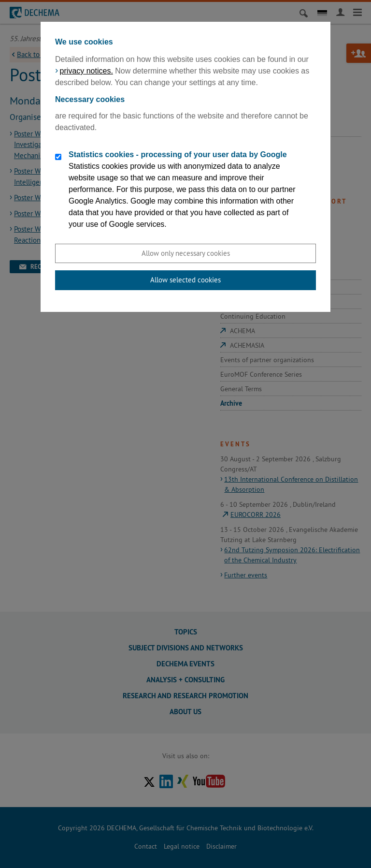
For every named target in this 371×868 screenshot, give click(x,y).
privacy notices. (86, 71)
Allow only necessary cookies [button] (186, 253)
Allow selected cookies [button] (185, 280)
